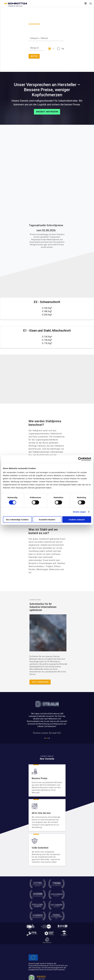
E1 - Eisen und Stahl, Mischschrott (47, 331)
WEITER (34, 56)
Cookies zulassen (77, 519)
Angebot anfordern (47, 112)
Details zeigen (79, 512)
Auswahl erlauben (47, 519)
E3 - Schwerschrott (47, 302)
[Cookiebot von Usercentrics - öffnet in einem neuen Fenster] (80, 459)
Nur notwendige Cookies (17, 519)
